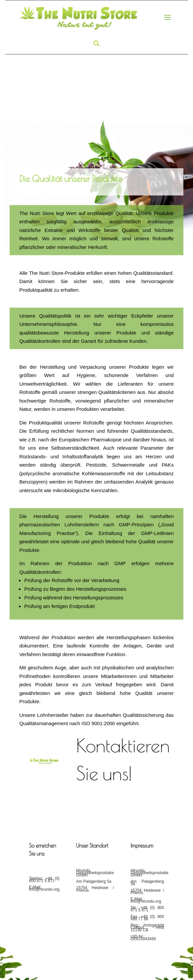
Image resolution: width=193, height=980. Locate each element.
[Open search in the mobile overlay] (96, 43)
